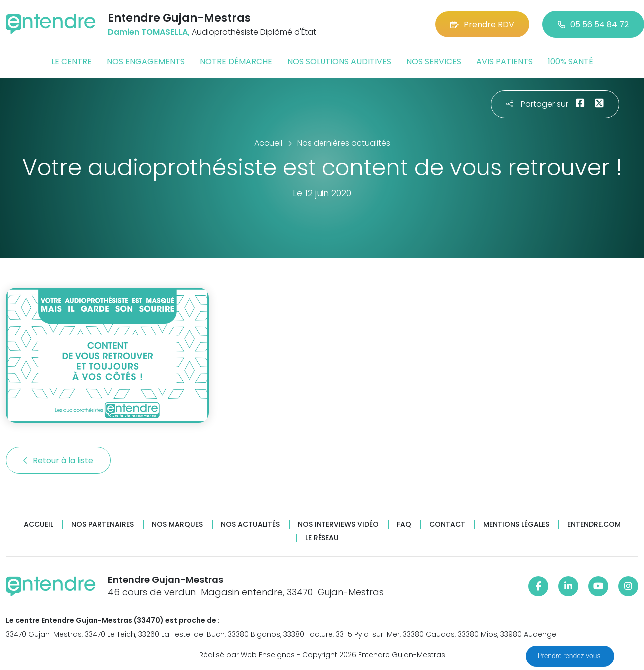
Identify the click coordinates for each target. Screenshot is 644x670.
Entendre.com (594, 524)
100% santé (570, 62)
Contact (447, 524)
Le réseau (322, 538)
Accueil (39, 524)
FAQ (404, 524)
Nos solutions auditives (339, 62)
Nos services (434, 62)
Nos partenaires (103, 524)
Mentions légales (516, 524)
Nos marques (177, 524)
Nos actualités (250, 524)
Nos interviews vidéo (338, 524)
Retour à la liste (58, 461)
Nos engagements (146, 62)
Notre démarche (236, 62)
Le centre (72, 62)
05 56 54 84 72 (593, 25)
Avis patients (504, 62)
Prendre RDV (482, 25)
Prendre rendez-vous (570, 656)
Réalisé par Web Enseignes (247, 655)
